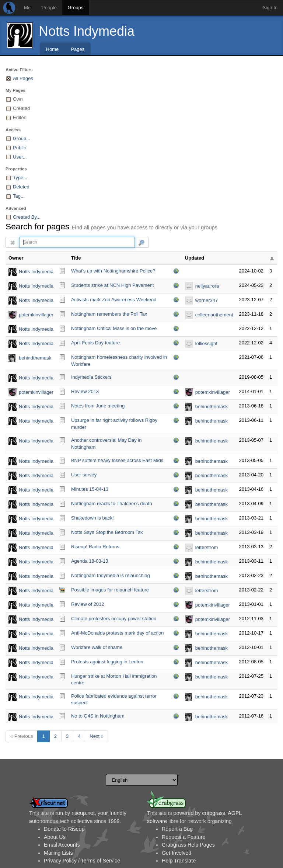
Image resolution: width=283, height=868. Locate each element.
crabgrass (214, 813)
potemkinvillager (36, 315)
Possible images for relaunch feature (110, 590)
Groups (76, 8)
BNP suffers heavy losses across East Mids (117, 460)
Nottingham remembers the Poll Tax (109, 314)
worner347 (207, 300)
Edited (20, 117)
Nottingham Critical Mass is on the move (114, 328)
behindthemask (35, 358)
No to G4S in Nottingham (98, 716)
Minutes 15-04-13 (90, 489)
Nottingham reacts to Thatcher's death (112, 504)
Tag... (19, 196)
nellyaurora (207, 286)
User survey (84, 475)
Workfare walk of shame (97, 647)
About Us (55, 837)
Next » (97, 736)
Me (27, 8)
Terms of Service (101, 861)
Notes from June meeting (98, 406)
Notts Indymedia (87, 31)
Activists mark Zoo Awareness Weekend (114, 300)
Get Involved (177, 853)
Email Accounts (62, 845)
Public (19, 148)
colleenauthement (214, 315)
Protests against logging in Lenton (107, 662)
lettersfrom (207, 547)
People (49, 8)
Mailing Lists (58, 853)
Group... (22, 138)
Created (21, 108)
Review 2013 (85, 391)
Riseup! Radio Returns (95, 547)
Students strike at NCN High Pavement (113, 285)
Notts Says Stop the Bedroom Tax (107, 532)
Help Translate (179, 861)
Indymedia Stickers (91, 377)
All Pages (23, 78)
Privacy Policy (60, 861)
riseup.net (83, 813)
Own (18, 99)
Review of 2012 (88, 604)
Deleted (21, 187)
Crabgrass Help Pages (188, 845)
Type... (20, 178)
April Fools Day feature (95, 343)
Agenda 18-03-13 (90, 561)
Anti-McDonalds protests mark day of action (117, 633)
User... (20, 157)
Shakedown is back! (92, 518)
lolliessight (206, 343)
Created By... (27, 217)
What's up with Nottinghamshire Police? (113, 271)
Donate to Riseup (64, 829)
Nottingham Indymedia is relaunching (111, 575)
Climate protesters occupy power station (114, 619)
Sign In (270, 8)
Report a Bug (177, 829)
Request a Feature (184, 837)
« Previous (22, 736)
